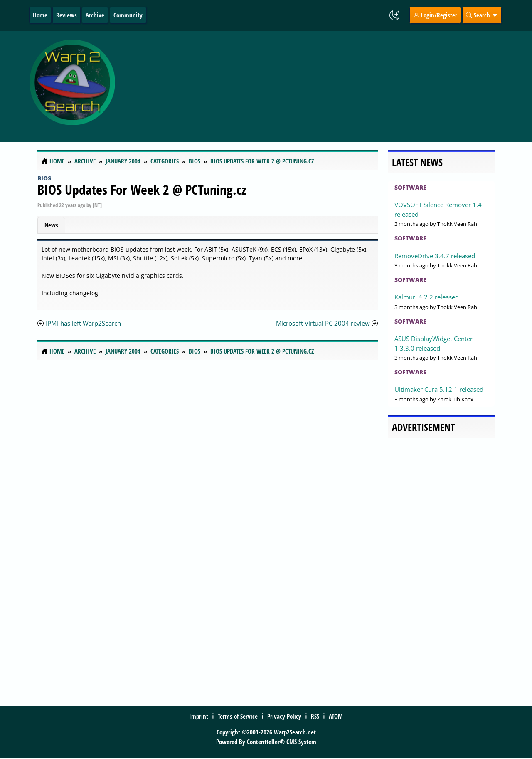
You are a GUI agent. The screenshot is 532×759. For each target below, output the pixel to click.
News (51, 225)
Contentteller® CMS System (282, 742)
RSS (315, 716)
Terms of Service (238, 716)
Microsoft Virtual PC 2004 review (323, 323)
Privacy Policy (284, 716)
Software (410, 187)
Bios (44, 178)
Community (128, 15)
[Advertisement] (321, 87)
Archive (95, 15)
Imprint (199, 716)
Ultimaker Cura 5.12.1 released (439, 389)
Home (40, 15)
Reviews (66, 15)
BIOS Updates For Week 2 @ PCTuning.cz (142, 189)
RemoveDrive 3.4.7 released (435, 256)
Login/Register (435, 15)
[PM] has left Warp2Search (83, 323)
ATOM (336, 716)
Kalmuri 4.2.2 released (427, 297)
